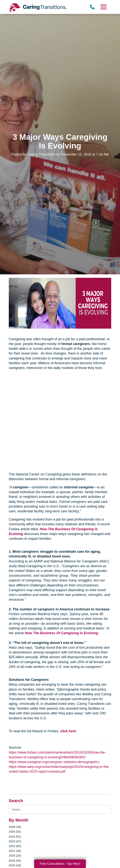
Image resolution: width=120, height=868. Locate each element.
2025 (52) (15, 832)
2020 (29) (15, 856)
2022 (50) (15, 846)
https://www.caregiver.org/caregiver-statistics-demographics (54, 762)
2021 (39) (15, 851)
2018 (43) (15, 865)
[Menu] (103, 7)
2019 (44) (15, 860)
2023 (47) (15, 841)
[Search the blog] (60, 809)
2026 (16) (15, 827)
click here (68, 731)
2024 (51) (15, 836)
